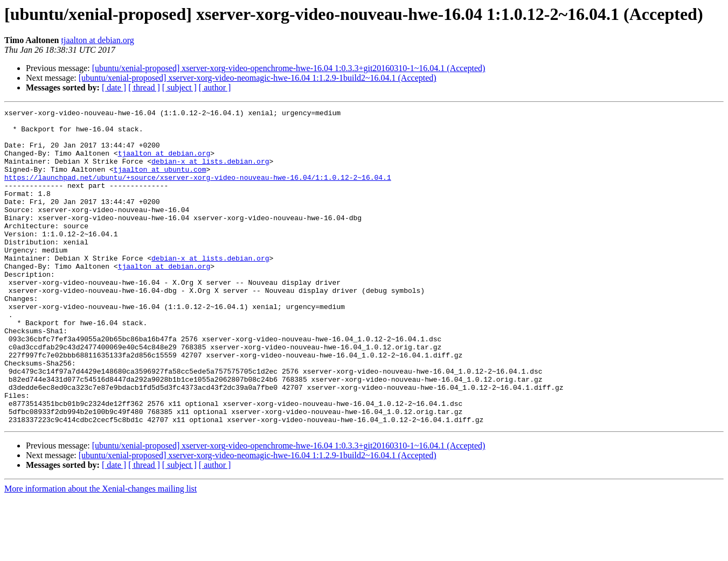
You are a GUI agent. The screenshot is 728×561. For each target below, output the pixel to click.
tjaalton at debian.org (98, 40)
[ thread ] (144, 87)
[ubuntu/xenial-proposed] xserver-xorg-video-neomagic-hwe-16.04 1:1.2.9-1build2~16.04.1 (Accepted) (258, 78)
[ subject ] (179, 87)
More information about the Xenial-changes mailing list (100, 552)
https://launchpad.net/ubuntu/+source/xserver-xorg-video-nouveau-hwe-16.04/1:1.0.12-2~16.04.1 (198, 192)
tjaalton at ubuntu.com (160, 182)
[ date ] (114, 87)
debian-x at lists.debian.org (210, 172)
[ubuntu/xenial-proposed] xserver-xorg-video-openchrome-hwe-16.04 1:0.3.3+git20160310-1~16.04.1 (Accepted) (289, 68)
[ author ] (215, 87)
